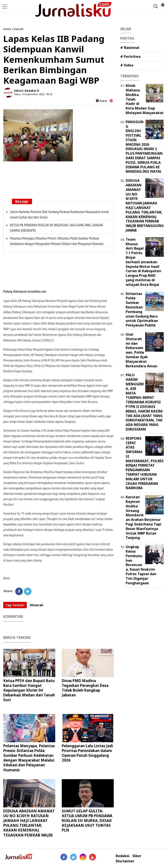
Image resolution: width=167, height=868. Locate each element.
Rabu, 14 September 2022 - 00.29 (33, 94)
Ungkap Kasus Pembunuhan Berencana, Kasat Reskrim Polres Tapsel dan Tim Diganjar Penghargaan (141, 565)
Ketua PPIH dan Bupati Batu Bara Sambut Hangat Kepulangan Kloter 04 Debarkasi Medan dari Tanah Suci (29, 690)
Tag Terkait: (15, 605)
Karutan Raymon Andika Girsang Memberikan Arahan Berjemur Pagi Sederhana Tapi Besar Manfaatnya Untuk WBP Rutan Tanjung (144, 517)
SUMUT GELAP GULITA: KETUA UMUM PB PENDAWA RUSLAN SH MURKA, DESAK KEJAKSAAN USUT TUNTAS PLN (87, 821)
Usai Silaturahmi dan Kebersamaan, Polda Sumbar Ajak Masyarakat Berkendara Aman (141, 350)
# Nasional (130, 48)
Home (7, 29)
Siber (137, 856)
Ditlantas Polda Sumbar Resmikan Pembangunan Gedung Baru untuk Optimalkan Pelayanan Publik (142, 310)
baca (101, 101)
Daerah (19, 29)
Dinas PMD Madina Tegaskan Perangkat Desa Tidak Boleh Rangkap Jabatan (85, 688)
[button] (163, 3)
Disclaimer (125, 861)
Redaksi (123, 856)
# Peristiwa (130, 56)
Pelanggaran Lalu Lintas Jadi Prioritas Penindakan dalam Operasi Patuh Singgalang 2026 (87, 753)
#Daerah (37, 605)
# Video (127, 65)
